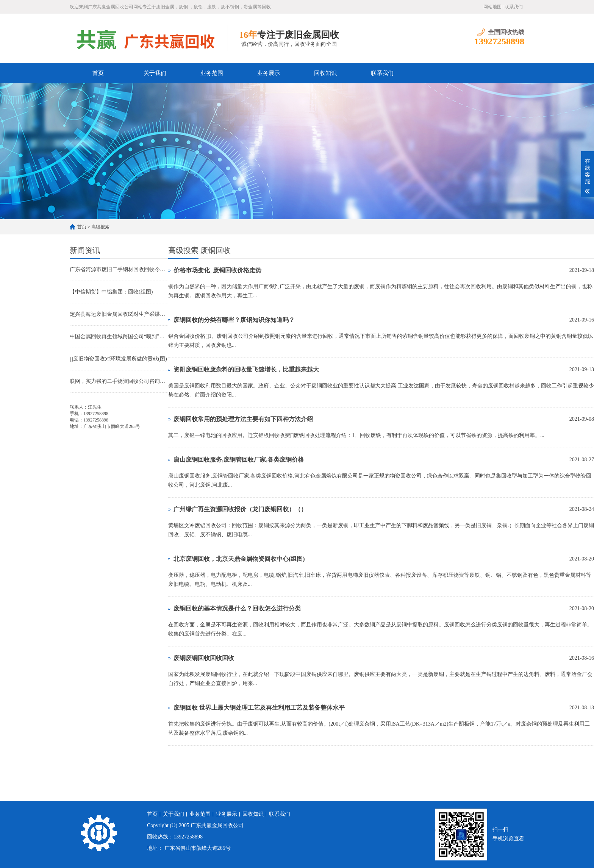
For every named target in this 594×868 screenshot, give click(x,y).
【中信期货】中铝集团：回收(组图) (111, 292)
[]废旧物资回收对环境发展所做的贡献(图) (118, 359)
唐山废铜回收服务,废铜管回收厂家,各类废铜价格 (239, 460)
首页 (98, 73)
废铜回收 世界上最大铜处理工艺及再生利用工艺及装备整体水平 (259, 708)
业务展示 (269, 73)
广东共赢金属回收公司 (217, 825)
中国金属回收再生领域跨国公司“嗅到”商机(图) (119, 336)
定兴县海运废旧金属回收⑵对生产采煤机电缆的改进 (119, 314)
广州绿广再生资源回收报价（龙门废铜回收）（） (240, 509)
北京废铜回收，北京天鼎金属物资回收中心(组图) (239, 559)
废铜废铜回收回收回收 (204, 658)
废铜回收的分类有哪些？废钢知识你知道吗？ (234, 320)
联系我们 (514, 7)
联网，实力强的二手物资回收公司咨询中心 (119, 381)
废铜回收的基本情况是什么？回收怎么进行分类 (237, 608)
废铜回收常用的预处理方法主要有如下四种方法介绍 (243, 419)
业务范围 (212, 73)
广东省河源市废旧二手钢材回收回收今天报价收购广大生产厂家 (119, 269)
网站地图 (492, 7)
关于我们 (155, 73)
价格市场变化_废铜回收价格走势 (217, 270)
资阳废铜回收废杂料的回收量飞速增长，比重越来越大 (246, 369)
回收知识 (325, 73)
